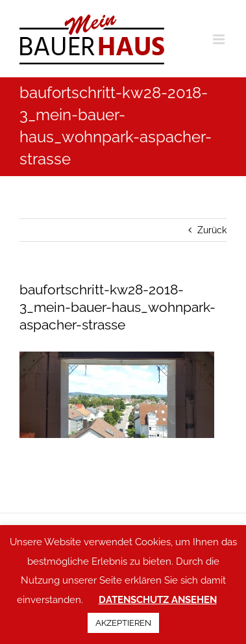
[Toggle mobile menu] (220, 39)
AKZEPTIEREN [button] (123, 623)
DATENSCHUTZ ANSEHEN (158, 600)
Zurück (212, 230)
